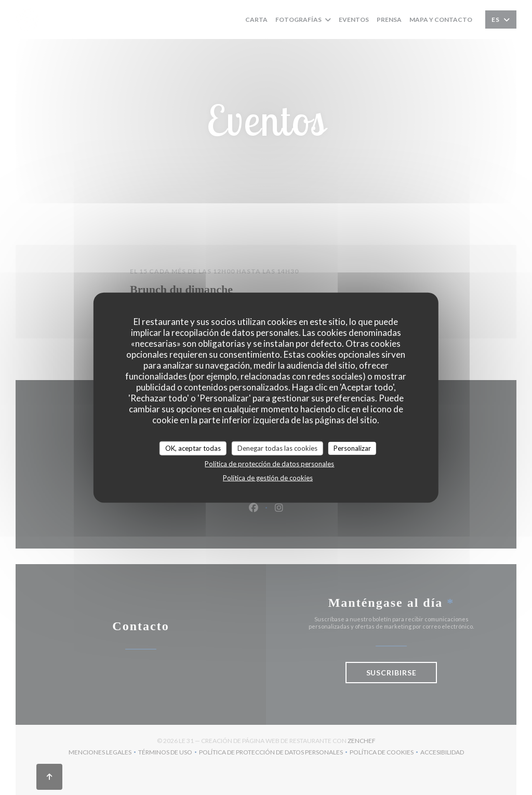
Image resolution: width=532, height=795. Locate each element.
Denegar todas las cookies (277, 448)
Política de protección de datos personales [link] (269, 464)
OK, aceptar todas (193, 448)
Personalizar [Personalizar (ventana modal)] (352, 448)
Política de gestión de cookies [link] (268, 478)
